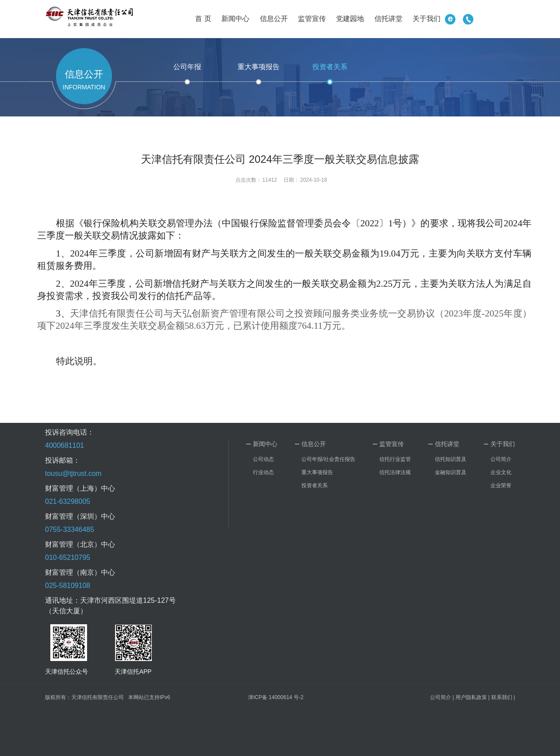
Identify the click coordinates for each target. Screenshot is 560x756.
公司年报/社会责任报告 (328, 459)
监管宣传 (312, 19)
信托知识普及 (451, 459)
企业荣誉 (501, 485)
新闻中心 (235, 19)
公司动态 (263, 459)
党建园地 (350, 19)
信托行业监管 (395, 459)
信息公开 (274, 19)
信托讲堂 (388, 19)
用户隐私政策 (471, 697)
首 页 (203, 19)
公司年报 (187, 67)
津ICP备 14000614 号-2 (276, 697)
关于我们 (427, 19)
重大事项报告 (259, 67)
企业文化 (501, 472)
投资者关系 (330, 67)
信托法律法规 (395, 472)
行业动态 (263, 472)
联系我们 (502, 697)
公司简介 (501, 459)
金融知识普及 (451, 472)
